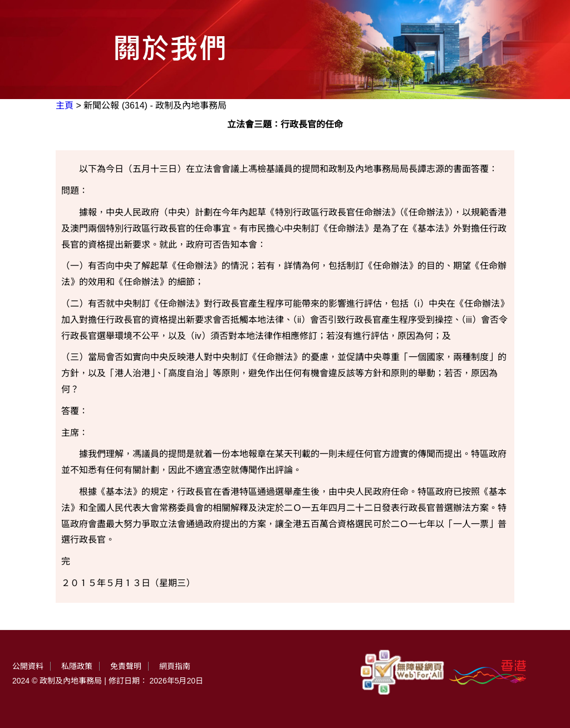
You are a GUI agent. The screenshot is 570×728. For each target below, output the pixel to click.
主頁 (65, 105)
